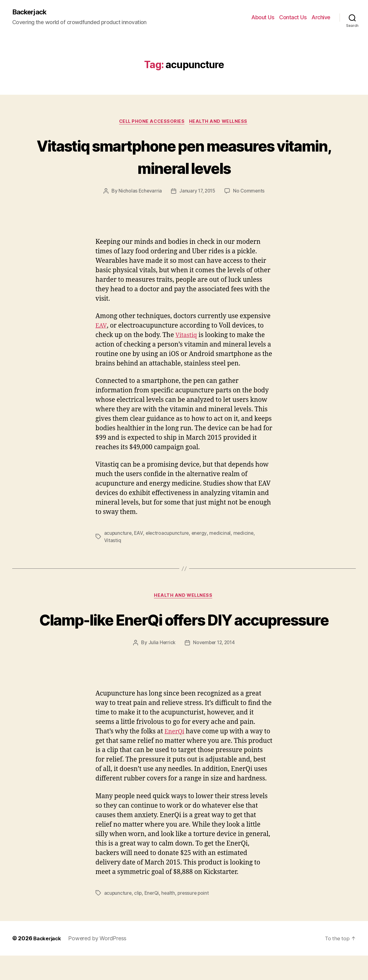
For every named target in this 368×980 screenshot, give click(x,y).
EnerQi (175, 756)
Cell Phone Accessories (151, 123)
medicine (246, 534)
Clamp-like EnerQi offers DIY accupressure (184, 632)
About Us (263, 18)
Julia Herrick (161, 667)
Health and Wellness (220, 123)
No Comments (250, 193)
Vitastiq (187, 337)
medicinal (222, 534)
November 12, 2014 (214, 667)
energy (201, 534)
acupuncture (118, 534)
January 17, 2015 (197, 193)
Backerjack (31, 12)
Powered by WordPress (99, 963)
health (170, 917)
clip (139, 917)
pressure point (196, 917)
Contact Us (293, 18)
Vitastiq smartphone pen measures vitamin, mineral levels (184, 157)
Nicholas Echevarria (139, 193)
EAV (101, 327)
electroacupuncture (168, 534)
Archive (321, 18)
